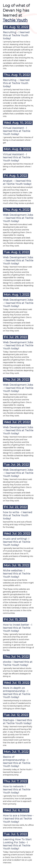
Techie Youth (15, 20)
